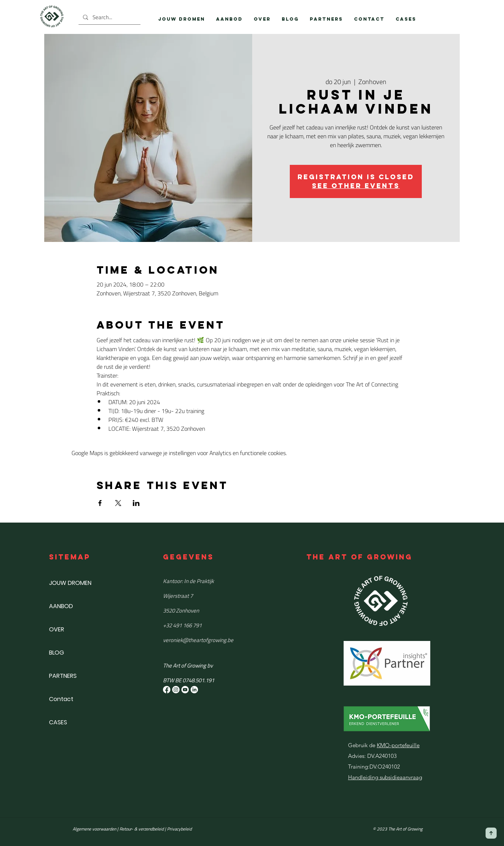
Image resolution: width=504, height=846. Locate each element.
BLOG (57, 653)
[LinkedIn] (194, 690)
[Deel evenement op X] (118, 503)
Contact (61, 699)
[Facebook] (167, 690)
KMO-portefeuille (398, 745)
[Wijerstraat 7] (216, 596)
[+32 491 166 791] (216, 625)
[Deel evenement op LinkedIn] (136, 503)
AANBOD (61, 606)
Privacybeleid (179, 829)
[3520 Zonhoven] (216, 610)
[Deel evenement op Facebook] (100, 503)
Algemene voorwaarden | (96, 829)
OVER (57, 629)
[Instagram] (176, 690)
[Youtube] (185, 690)
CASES (58, 722)
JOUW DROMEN (70, 583)
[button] (229, 19)
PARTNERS (63, 676)
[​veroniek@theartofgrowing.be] (216, 640)
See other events (356, 186)
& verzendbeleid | (150, 829)
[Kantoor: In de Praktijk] (216, 581)
